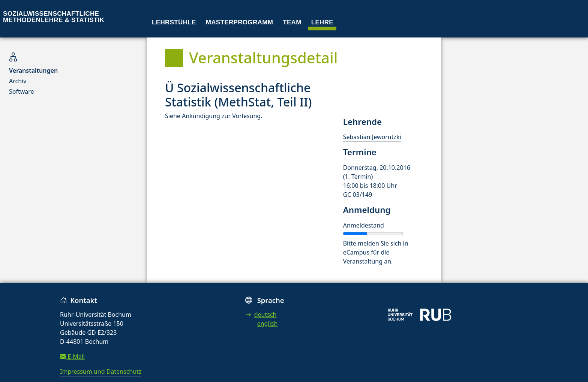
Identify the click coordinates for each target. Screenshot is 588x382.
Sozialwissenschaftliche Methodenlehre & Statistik (54, 17)
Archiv (18, 81)
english (268, 324)
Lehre (322, 22)
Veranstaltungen (33, 70)
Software (22, 91)
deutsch (261, 315)
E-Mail (72, 357)
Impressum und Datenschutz (101, 372)
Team (292, 22)
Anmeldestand (364, 225)
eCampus (356, 252)
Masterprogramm (239, 22)
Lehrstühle (174, 22)
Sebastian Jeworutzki (372, 137)
